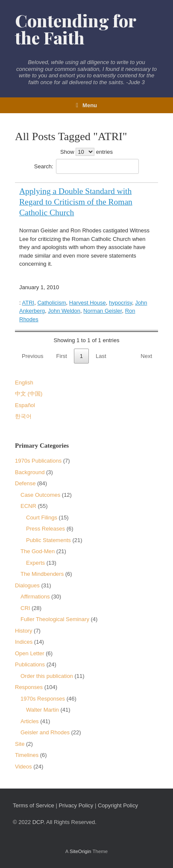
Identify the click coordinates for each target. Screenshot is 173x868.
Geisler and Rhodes (45, 732)
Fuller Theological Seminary (55, 619)
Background (30, 472)
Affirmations (35, 597)
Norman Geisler (103, 311)
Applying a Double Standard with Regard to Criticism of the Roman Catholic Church (76, 202)
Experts (35, 563)
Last (101, 356)
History (23, 631)
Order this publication (47, 676)
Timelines (27, 755)
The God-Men (38, 551)
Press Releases (45, 529)
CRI (25, 608)
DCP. (39, 822)
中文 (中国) (29, 394)
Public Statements (48, 540)
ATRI (28, 303)
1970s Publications (38, 461)
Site (20, 744)
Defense (25, 483)
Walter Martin (43, 710)
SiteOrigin (81, 851)
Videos (23, 767)
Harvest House (88, 303)
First (62, 356)
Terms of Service (34, 805)
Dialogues (27, 585)
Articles (30, 721)
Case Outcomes (40, 495)
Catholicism (51, 303)
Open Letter (30, 653)
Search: (86, 166)
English (24, 383)
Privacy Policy (76, 805)
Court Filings (42, 518)
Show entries (86, 152)
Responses (29, 687)
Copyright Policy (118, 805)
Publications (30, 664)
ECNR (28, 506)
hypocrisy (120, 303)
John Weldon (64, 311)
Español (25, 405)
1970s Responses (43, 699)
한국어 (23, 416)
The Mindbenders (42, 574)
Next (146, 356)
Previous (33, 356)
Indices (24, 642)
